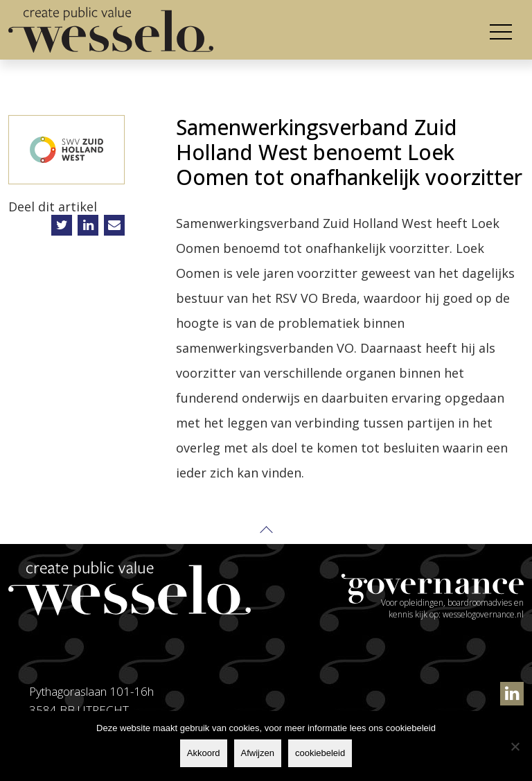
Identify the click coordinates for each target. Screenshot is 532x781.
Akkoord (204, 753)
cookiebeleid (320, 753)
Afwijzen (258, 753)
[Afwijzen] (515, 746)
